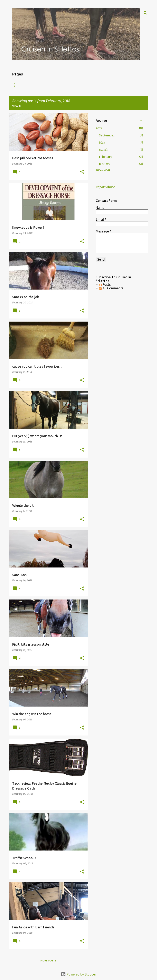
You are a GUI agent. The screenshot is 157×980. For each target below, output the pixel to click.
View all (18, 106)
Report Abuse (105, 187)
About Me (35, 85)
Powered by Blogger (78, 974)
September (107, 135)
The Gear (57, 85)
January (105, 164)
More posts (48, 961)
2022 (99, 128)
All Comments (111, 288)
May (102, 143)
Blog (16, 85)
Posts (105, 284)
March (104, 150)
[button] (82, 172)
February (105, 157)
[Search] (146, 13)
